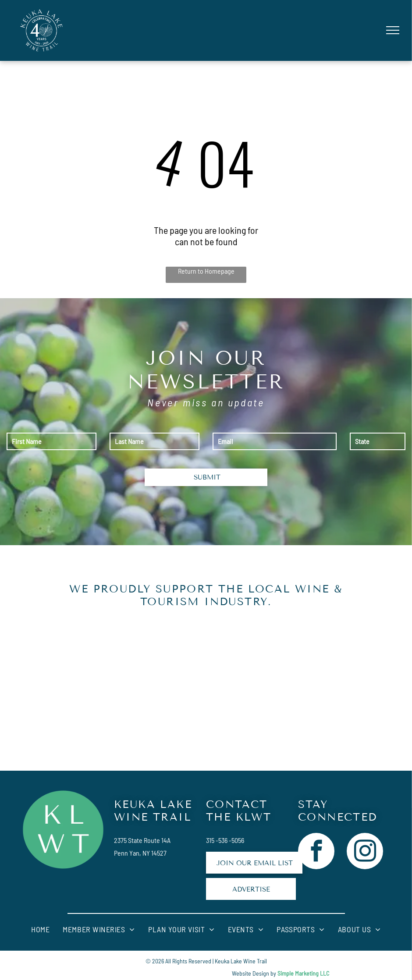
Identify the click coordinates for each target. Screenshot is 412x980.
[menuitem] (40, 929)
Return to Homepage (206, 271)
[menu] (393, 30)
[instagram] (365, 852)
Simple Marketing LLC (303, 973)
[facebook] (316, 852)
